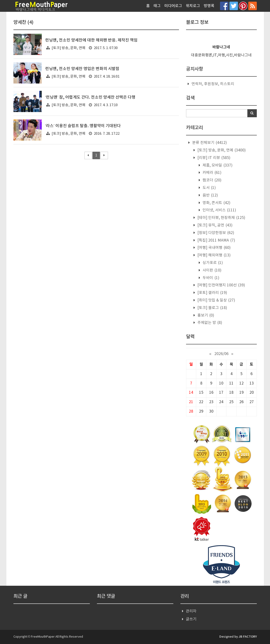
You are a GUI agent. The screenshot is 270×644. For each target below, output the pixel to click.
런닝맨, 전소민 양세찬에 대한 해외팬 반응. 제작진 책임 (91, 40)
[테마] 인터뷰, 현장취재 (221, 218)
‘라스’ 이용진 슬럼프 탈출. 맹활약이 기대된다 (83, 126)
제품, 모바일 (217, 165)
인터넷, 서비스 (219, 210)
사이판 (212, 270)
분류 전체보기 (209, 143)
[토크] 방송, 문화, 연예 (69, 48)
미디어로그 (173, 6)
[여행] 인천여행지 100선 (221, 285)
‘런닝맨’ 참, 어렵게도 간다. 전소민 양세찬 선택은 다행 (90, 97)
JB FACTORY (248, 637)
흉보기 (205, 315)
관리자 (191, 611)
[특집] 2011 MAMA (216, 240)
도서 (209, 188)
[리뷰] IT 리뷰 (213, 158)
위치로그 (193, 6)
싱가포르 (212, 263)
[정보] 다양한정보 (215, 233)
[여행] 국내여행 (214, 248)
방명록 (209, 6)
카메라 (212, 173)
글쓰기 (191, 619)
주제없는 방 (209, 323)
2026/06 (221, 354)
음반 (210, 195)
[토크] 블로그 (212, 308)
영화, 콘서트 (216, 203)
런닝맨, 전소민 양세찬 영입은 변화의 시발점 (82, 69)
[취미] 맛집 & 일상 (216, 300)
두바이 (210, 278)
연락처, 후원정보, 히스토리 (213, 84)
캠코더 (212, 180)
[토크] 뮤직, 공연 (214, 225)
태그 (157, 6)
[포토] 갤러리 (212, 293)
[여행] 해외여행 (214, 255)
